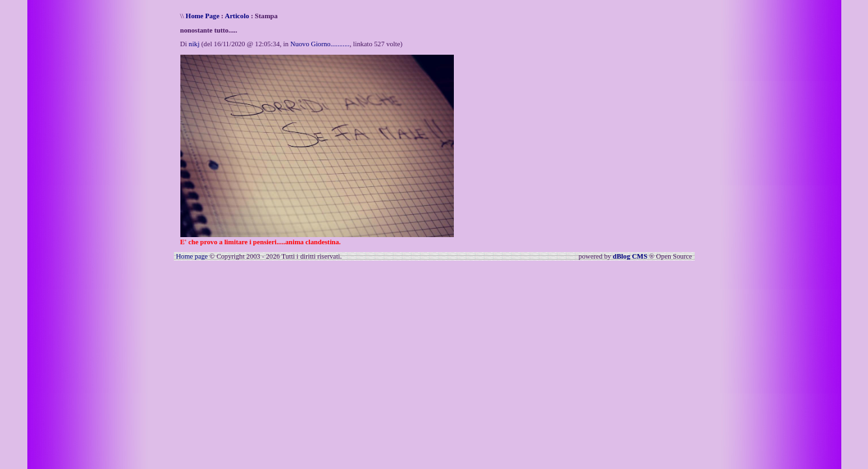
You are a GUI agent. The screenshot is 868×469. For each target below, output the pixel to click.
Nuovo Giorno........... (320, 44)
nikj (194, 44)
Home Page (203, 16)
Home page (192, 256)
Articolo (237, 16)
